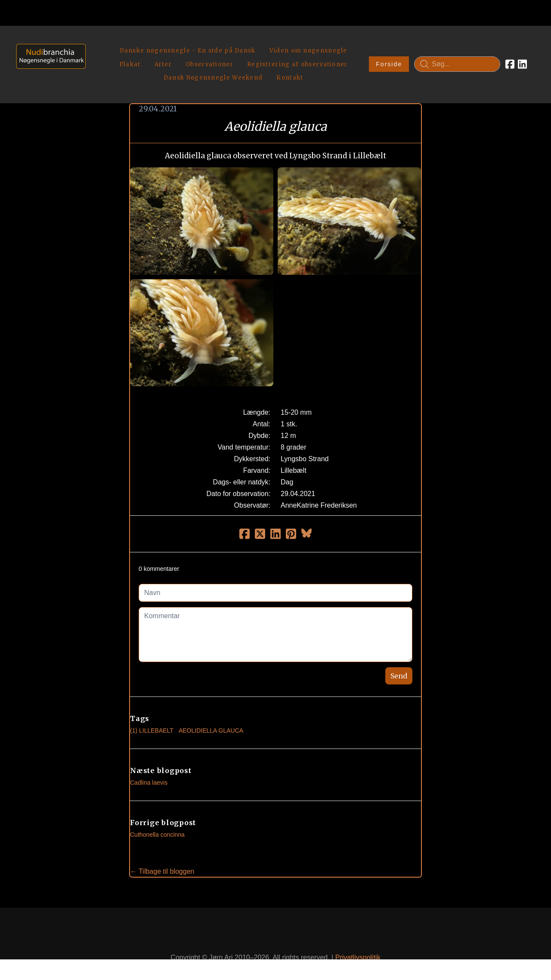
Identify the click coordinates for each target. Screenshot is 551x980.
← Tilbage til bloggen (162, 851)
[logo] (48, 54)
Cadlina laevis (149, 762)
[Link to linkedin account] (522, 54)
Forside (389, 54)
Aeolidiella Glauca (211, 710)
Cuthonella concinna (157, 814)
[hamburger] (96, 42)
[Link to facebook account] (510, 54)
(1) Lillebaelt (152, 710)
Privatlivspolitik (358, 938)
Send (399, 656)
